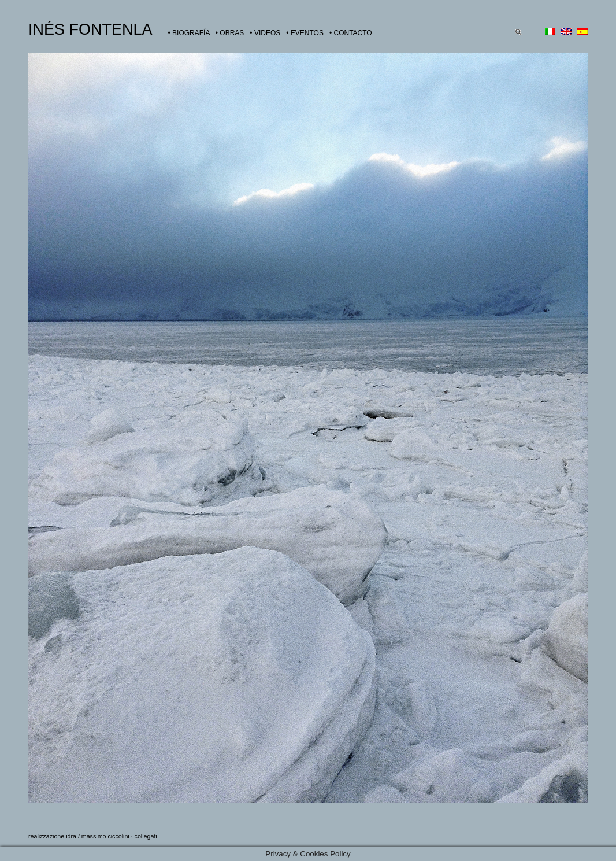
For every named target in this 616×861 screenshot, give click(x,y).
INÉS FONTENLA (90, 29)
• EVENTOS (305, 33)
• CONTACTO (351, 33)
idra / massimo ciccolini (98, 836)
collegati (146, 836)
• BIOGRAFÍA (189, 33)
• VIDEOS (265, 33)
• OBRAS (230, 33)
